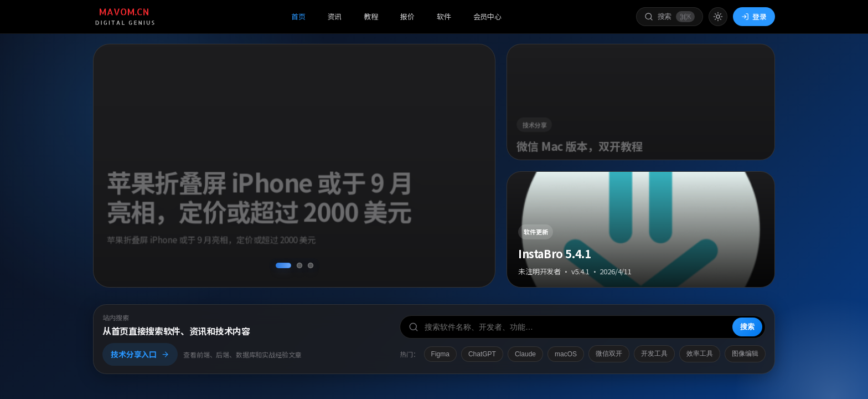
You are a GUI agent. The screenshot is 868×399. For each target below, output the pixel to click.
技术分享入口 (140, 354)
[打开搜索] (670, 17)
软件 (444, 16)
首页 (298, 16)
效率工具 (700, 354)
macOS (566, 354)
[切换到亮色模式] (718, 17)
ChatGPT (482, 354)
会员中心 (487, 16)
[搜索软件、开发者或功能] (583, 327)
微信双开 (609, 354)
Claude (525, 354)
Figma (440, 354)
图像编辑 (745, 354)
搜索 (747, 327)
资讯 (335, 16)
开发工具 (654, 354)
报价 (407, 16)
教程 (371, 16)
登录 (754, 16)
